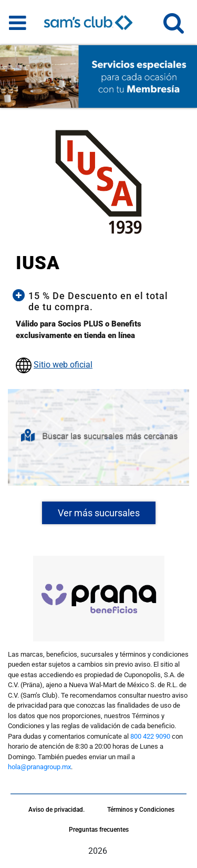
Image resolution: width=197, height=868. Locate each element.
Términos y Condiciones (141, 810)
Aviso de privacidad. (56, 810)
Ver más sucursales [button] (99, 513)
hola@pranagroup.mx (39, 767)
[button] (174, 28)
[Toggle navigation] (18, 23)
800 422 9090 (150, 736)
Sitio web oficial (63, 365)
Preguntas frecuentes (99, 830)
